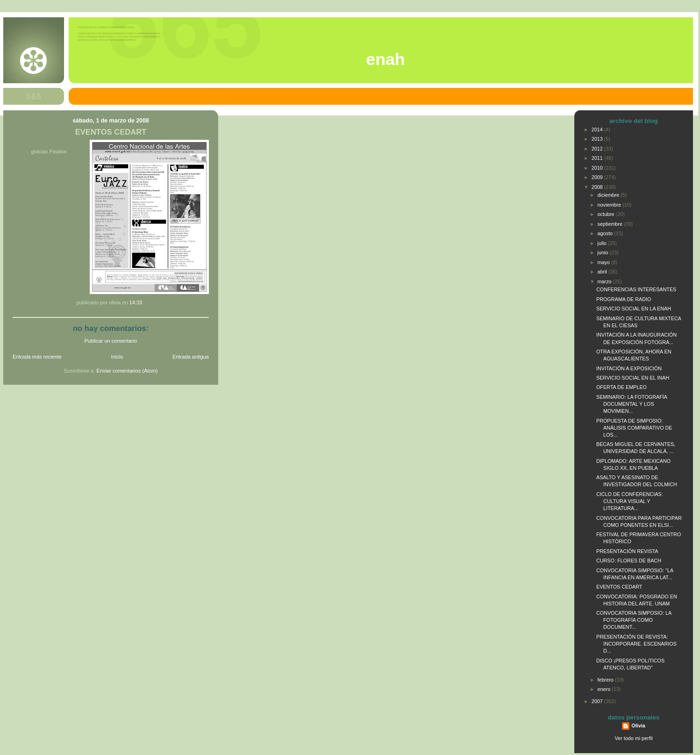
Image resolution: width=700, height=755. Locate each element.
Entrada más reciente (37, 357)
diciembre (609, 195)
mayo (604, 262)
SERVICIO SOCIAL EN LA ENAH (634, 309)
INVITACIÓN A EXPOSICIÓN (629, 368)
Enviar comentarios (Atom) (127, 371)
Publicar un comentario (111, 341)
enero (605, 689)
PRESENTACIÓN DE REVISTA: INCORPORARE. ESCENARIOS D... (636, 644)
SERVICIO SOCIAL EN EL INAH (633, 378)
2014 (598, 129)
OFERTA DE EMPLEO (621, 387)
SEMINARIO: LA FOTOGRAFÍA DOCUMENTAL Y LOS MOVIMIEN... (632, 404)
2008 (598, 187)
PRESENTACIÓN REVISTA (627, 551)
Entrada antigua (191, 357)
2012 (598, 149)
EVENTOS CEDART (111, 132)
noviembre (610, 205)
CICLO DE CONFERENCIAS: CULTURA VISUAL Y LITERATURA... (630, 501)
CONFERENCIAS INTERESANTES (636, 289)
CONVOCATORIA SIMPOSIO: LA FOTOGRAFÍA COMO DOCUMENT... (634, 620)
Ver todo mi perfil (634, 738)
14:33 (136, 302)
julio (603, 243)
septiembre (611, 224)
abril (603, 272)
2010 (598, 168)
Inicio (117, 357)
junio (604, 252)
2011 (598, 158)
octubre (607, 214)
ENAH (385, 59)
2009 (598, 177)
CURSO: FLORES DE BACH (629, 561)
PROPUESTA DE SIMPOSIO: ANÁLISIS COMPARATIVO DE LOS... (634, 428)
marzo (605, 281)
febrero (606, 680)
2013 (598, 139)
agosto (606, 233)
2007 (598, 701)
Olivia (638, 726)
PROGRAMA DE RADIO (624, 299)
